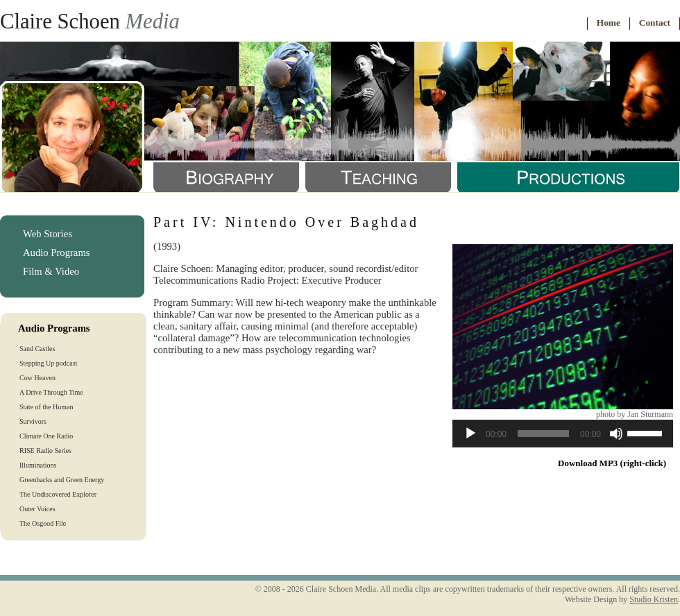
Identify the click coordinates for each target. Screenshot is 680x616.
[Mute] (616, 434)
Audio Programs (56, 253)
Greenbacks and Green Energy (62, 480)
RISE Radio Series (45, 451)
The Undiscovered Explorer (58, 494)
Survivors (33, 421)
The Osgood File (43, 523)
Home (609, 23)
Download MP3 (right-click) (612, 463)
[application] (563, 434)
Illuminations (38, 465)
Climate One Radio (46, 436)
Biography (226, 177)
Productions (568, 177)
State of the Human (46, 407)
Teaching (378, 177)
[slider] (543, 434)
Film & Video (51, 271)
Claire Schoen (90, 22)
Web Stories (48, 234)
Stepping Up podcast (48, 363)
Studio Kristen (654, 599)
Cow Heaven (37, 378)
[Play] (470, 434)
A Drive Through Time (51, 392)
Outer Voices (37, 509)
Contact (655, 23)
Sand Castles (37, 349)
